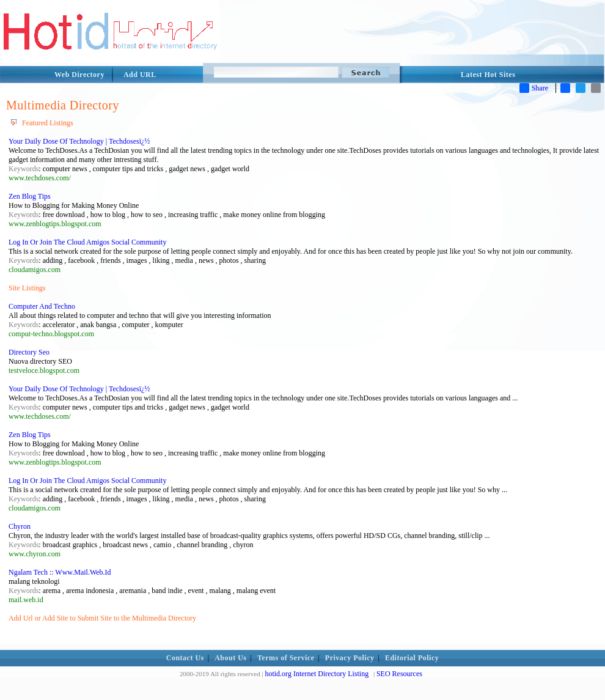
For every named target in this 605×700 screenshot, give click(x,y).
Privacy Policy (350, 658)
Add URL (140, 75)
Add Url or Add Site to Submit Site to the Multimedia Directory (102, 618)
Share (534, 88)
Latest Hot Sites (488, 75)
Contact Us (185, 658)
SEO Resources (399, 674)
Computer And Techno (42, 306)
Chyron (20, 526)
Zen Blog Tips (30, 196)
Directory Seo (29, 352)
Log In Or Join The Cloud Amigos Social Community (87, 242)
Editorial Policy (412, 658)
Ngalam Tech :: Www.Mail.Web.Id (60, 572)
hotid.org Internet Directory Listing (317, 674)
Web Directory (79, 75)
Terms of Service (286, 658)
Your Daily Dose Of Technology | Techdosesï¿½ (79, 141)
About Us (230, 658)
